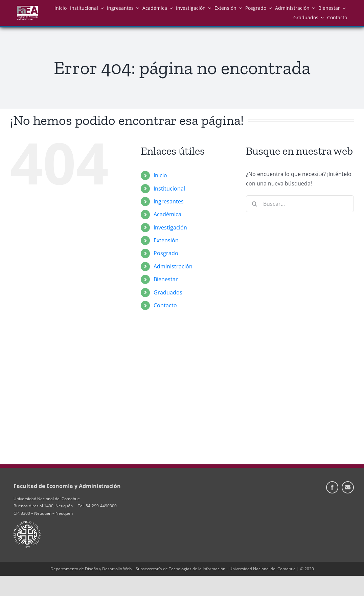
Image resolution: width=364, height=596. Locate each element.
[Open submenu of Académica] (170, 8)
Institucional (169, 189)
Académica (167, 214)
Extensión (166, 240)
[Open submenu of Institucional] (101, 8)
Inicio (160, 175)
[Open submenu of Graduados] (321, 17)
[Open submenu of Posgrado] (269, 8)
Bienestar (166, 279)
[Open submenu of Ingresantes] (136, 8)
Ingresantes (169, 201)
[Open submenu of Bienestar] (343, 8)
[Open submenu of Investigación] (208, 8)
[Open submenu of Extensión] (239, 8)
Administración (173, 266)
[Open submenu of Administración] (312, 8)
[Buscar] (254, 204)
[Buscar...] (300, 204)
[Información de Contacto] (348, 487)
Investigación (170, 227)
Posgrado (166, 253)
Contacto (165, 305)
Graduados (168, 292)
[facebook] (332, 487)
